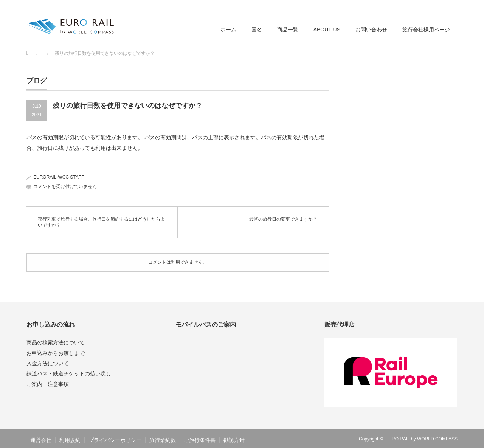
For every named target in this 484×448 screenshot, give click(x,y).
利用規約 (70, 440)
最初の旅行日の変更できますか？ (283, 219)
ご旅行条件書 (200, 440)
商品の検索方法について (56, 342)
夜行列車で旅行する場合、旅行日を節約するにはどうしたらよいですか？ (101, 222)
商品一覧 (288, 30)
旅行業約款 (163, 440)
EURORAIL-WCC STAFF (59, 177)
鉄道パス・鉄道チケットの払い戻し (69, 373)
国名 (257, 30)
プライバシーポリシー (115, 440)
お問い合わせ (371, 30)
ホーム (228, 30)
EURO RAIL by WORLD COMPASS (421, 439)
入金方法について (48, 363)
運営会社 (41, 440)
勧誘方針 (234, 440)
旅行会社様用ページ (426, 30)
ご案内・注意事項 (48, 384)
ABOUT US (327, 30)
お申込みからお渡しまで (56, 353)
